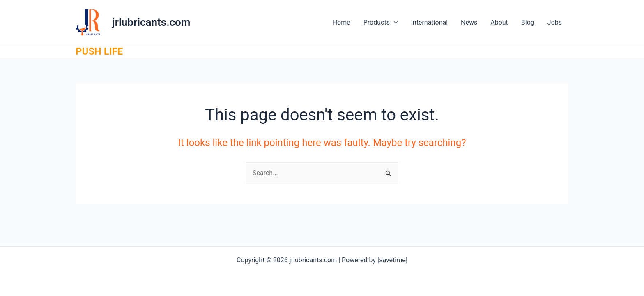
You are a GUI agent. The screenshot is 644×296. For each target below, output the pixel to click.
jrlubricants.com (151, 22)
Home (342, 22)
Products (381, 23)
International (429, 22)
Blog (528, 22)
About (499, 22)
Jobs (555, 22)
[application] (394, 23)
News (469, 22)
